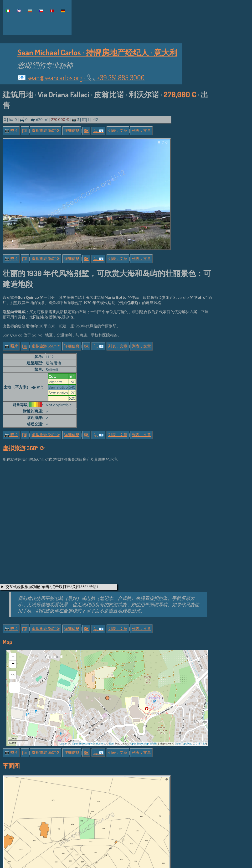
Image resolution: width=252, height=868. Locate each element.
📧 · (81, 77)
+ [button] (13, 657)
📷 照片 (11, 130)
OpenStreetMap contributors (88, 744)
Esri (111, 744)
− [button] (13, 664)
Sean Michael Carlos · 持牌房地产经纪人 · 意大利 (97, 52)
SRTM (154, 744)
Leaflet (63, 744)
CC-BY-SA (200, 744)
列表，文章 (118, 130)
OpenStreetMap (139, 744)
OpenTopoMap (184, 744)
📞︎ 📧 (98, 131)
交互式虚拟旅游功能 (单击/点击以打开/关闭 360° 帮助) (52, 587)
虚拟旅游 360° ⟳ (46, 130)
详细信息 (72, 130)
